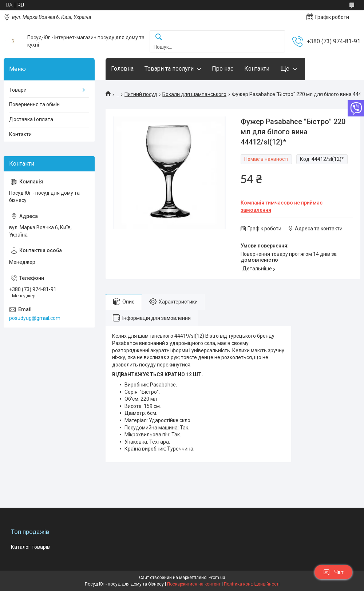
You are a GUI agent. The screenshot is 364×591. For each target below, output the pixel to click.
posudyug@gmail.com (35, 318)
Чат (333, 572)
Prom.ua (217, 578)
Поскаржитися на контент (194, 584)
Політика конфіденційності (252, 584)
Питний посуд (141, 94)
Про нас (223, 69)
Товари (18, 90)
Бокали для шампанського (194, 94)
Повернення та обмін (34, 104)
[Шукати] (159, 37)
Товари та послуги (169, 69)
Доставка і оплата (31, 119)
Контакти (257, 69)
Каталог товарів (30, 547)
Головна (122, 69)
